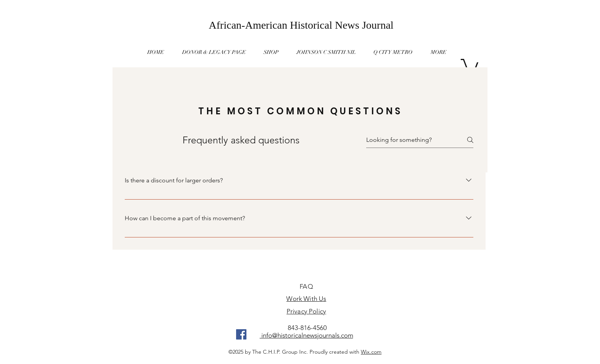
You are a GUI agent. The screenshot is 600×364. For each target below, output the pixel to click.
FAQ (306, 286)
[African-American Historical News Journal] (301, 25)
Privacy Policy (306, 311)
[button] (439, 52)
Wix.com (371, 352)
